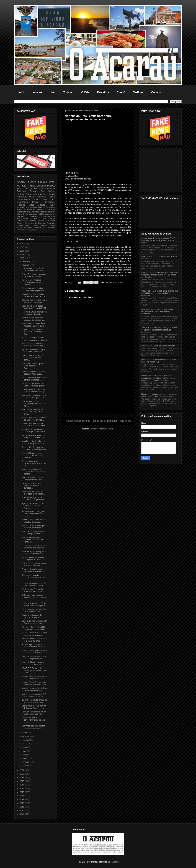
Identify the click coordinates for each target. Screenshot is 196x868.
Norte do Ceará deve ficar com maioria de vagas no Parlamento (159, 361)
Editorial (20, 225)
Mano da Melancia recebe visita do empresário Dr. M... (34, 307)
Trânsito (51, 212)
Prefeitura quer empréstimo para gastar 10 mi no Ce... (34, 558)
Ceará (32, 182)
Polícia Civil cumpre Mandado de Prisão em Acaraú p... (34, 275)
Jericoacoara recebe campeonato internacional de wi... (34, 404)
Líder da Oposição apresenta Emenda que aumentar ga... (34, 683)
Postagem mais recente (77, 421)
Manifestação (49, 216)
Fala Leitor (50, 221)
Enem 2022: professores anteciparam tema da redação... (32, 455)
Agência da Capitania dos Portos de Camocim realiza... (32, 506)
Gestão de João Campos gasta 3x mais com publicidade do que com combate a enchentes (160, 293)
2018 (22, 781)
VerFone (138, 92)
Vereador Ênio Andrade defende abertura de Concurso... (31, 282)
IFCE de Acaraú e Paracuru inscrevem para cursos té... (34, 437)
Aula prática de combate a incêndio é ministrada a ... (34, 345)
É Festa (51, 194)
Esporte (51, 189)
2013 (22, 800)
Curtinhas (34, 225)
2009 (22, 814)
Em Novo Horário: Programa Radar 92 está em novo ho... (33, 514)
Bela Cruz (49, 199)
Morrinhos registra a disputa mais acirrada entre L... (33, 727)
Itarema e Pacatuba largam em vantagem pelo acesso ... (35, 701)
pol (36, 230)
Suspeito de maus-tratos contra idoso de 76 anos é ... (34, 577)
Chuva (52, 207)
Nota (45, 227)
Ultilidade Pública (46, 186)
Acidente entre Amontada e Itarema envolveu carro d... (34, 295)
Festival (28, 223)
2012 (22, 803)
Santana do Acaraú (45, 209)
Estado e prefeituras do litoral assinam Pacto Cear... (34, 373)
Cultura (41, 205)
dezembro (27, 261)
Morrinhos (21, 207)
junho (25, 747)
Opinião (34, 223)
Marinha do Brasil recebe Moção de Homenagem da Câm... (34, 332)
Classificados (22, 221)
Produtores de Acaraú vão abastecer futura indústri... (34, 590)
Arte (53, 223)
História (52, 225)
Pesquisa (43, 212)
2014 (22, 796)
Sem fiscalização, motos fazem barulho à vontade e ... (35, 379)
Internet (41, 207)
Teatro (27, 225)
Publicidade (49, 202)
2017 (22, 785)
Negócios (22, 197)
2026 (22, 244)
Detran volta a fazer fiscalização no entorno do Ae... (34, 463)
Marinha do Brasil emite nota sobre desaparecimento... (34, 442)
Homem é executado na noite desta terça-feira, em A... (34, 584)
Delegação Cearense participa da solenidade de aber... (34, 652)
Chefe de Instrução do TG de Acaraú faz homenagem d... (34, 604)
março (25, 758)
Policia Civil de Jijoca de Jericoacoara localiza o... (33, 616)
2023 (22, 255)
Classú (121, 92)
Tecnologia (42, 223)
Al (25, 230)
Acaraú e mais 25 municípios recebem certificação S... (34, 527)
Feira (49, 223)
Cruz (43, 191)
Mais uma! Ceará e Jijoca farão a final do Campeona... (32, 366)
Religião (21, 205)
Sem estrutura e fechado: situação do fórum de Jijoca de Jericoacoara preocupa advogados (160, 330)
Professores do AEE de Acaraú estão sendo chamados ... (35, 634)
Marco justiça (30, 230)
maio (24, 751)
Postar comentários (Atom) (102, 429)
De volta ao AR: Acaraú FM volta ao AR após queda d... (34, 385)
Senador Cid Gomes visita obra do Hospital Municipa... (34, 448)
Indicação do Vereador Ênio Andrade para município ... (34, 325)
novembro (27, 265)
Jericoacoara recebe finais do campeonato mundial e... (34, 269)
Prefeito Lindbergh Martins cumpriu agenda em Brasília (34, 339)
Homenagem (23, 199)
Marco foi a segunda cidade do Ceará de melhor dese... (34, 689)
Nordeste (21, 216)
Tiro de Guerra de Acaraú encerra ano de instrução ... (34, 425)
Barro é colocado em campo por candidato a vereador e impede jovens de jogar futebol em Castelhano (160, 275)
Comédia (20, 230)
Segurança (22, 202)
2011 (22, 807)
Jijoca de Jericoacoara (35, 189)
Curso (52, 214)
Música (27, 212)
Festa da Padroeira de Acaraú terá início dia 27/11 (34, 640)
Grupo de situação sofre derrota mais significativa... (34, 499)
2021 (22, 770)
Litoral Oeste (22, 214)
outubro (26, 733)
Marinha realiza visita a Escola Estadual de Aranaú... (34, 521)
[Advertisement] (98, 391)
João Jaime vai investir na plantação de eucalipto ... (33, 493)
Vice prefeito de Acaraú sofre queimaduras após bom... (34, 396)
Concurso (35, 212)
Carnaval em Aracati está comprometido (158, 346)
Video (32, 205)
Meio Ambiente (37, 197)
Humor (19, 227)
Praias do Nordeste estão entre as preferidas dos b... (34, 431)
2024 (22, 251)
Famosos (20, 223)
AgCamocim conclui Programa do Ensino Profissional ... (34, 351)
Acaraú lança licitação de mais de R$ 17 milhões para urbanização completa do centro (158, 241)
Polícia (43, 182)
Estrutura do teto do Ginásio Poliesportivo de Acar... (33, 479)
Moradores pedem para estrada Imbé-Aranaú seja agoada (34, 472)
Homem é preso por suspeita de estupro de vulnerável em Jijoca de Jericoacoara (159, 395)
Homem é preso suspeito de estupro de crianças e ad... (34, 646)
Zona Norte (118, 282)
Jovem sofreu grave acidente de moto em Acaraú (34, 610)
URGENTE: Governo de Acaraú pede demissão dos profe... (34, 670)
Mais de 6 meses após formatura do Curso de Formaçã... (32, 540)
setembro (26, 736)
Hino (53, 92)
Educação (22, 191)
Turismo (68, 92)
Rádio (52, 205)
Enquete (52, 227)
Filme (52, 219)
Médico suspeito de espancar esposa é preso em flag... (34, 553)
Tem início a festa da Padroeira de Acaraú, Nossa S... (35, 313)
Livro (44, 219)
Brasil (20, 189)
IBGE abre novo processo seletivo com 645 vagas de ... (34, 597)
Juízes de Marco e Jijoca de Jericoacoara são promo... (34, 663)
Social (52, 197)
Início (22, 92)
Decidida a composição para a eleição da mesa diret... (34, 301)
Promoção (43, 225)
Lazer (35, 219)
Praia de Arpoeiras (26, 209)
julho (24, 744)
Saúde (51, 191)
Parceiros (103, 92)
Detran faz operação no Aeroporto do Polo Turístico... (31, 486)
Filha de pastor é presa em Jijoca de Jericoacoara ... (33, 319)
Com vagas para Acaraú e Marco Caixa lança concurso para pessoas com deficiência (158, 312)
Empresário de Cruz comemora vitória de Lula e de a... (34, 720)
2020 (22, 774)
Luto (47, 214)
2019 (22, 777)
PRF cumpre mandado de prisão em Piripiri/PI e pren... (32, 412)
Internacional (32, 207)
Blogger (116, 862)
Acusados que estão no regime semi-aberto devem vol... (35, 677)
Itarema (21, 194)
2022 (22, 258)
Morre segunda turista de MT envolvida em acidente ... (34, 695)
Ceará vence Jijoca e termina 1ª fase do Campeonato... (34, 707)
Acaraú (37, 92)
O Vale (85, 92)
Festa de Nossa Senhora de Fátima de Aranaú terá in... (34, 570)
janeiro (25, 766)
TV (47, 207)
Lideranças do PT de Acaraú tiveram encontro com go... (34, 391)
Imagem (20, 212)
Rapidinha (28, 227)
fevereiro (26, 762)
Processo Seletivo (37, 221)
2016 (22, 789)
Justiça (42, 194)
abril (24, 755)
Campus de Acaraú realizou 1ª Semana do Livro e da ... (34, 622)
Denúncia (37, 227)
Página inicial (99, 421)
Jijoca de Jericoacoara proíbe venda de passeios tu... (34, 658)
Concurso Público (37, 214)
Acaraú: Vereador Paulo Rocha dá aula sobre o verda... (35, 419)
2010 (22, 810)
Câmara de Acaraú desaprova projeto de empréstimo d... (34, 547)
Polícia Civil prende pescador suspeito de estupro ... (34, 564)
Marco (35, 202)
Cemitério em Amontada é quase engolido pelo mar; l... (35, 289)
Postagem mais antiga (119, 421)
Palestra (34, 216)
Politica (32, 186)
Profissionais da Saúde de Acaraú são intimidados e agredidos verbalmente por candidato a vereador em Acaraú (158, 378)
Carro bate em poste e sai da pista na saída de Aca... (34, 713)
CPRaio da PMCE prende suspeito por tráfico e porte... (32, 358)
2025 (22, 247)
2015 (22, 792)
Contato (156, 92)
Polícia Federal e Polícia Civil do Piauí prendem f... (34, 533)
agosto (25, 740)
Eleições (34, 191)
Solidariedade (23, 219)
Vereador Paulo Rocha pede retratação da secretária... (34, 628)
